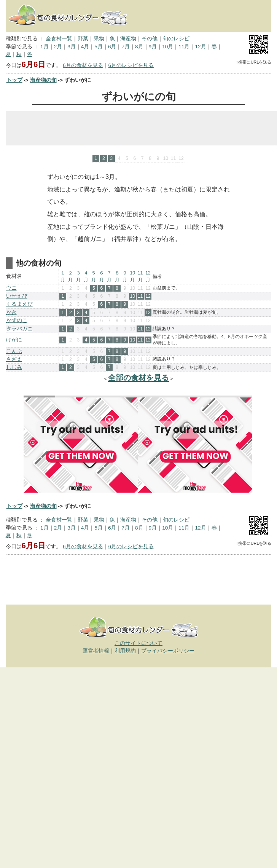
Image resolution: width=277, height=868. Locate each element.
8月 (139, 47)
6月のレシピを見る (131, 65)
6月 (112, 47)
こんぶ (14, 351)
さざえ (14, 359)
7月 (126, 47)
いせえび (17, 296)
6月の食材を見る (83, 65)
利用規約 (125, 651)
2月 (58, 47)
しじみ (14, 367)
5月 (99, 47)
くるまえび (19, 304)
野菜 (83, 39)
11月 (184, 47)
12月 (200, 47)
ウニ (11, 288)
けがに (14, 340)
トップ (14, 80)
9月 (153, 47)
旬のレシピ (176, 39)
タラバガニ (19, 329)
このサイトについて (138, 643)
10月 (168, 47)
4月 (85, 47)
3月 (72, 47)
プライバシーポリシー (168, 651)
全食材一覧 (59, 39)
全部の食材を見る (138, 378)
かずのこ (17, 320)
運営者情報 (96, 651)
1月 (45, 47)
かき (11, 312)
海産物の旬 (43, 80)
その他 (150, 39)
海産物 (128, 39)
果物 (99, 39)
